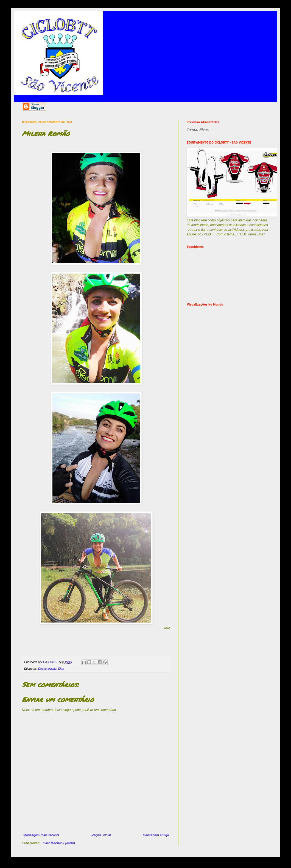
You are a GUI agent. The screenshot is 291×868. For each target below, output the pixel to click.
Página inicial (101, 835)
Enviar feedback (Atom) (58, 843)
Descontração (47, 669)
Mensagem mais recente (41, 835)
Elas (61, 669)
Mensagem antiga (156, 835)
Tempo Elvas (198, 130)
